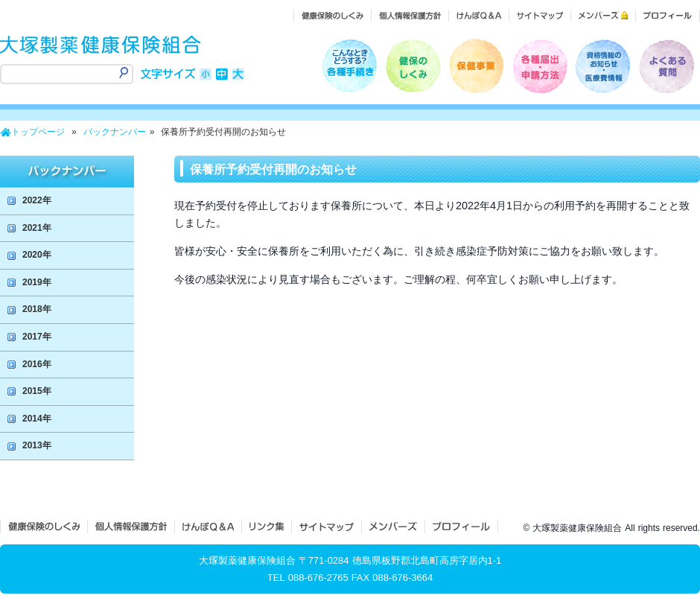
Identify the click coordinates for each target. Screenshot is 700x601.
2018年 (37, 309)
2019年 (37, 282)
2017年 (37, 337)
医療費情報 (603, 66)
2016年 (37, 364)
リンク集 (267, 527)
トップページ (38, 132)
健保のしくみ (413, 66)
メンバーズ (393, 527)
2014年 (37, 419)
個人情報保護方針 (131, 527)
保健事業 (476, 66)
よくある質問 (666, 66)
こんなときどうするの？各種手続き (350, 66)
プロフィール (461, 527)
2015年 (37, 391)
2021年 (37, 228)
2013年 (37, 445)
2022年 (37, 200)
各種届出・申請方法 (540, 66)
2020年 (37, 255)
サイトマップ (327, 527)
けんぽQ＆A (208, 527)
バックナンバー (115, 132)
